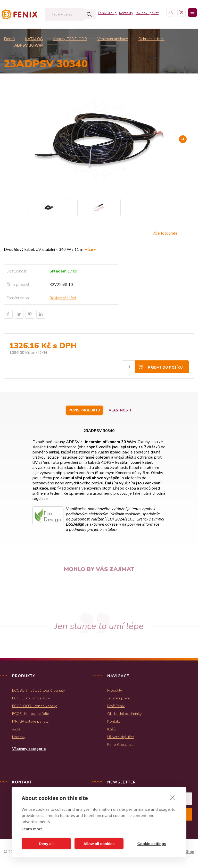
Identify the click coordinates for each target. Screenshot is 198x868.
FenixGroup (94, 36)
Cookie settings (152, 844)
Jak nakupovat (134, 36)
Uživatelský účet (121, 738)
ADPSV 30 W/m (29, 45)
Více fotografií (165, 233)
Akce (16, 730)
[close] (172, 797)
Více (89, 249)
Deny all (46, 844)
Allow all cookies (99, 844)
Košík (112, 730)
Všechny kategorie (29, 750)
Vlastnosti (125, 411)
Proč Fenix (116, 707)
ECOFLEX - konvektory (31, 699)
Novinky (19, 738)
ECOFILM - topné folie (31, 715)
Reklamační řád (63, 298)
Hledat (79, 14)
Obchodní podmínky (124, 715)
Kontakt (114, 722)
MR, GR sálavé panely (30, 722)
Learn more (32, 829)
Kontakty (113, 36)
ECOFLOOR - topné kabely (34, 707)
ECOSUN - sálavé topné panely (38, 691)
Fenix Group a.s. (121, 746)
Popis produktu (82, 411)
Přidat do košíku (165, 368)
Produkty (115, 691)
